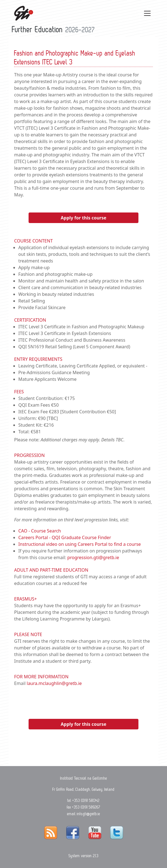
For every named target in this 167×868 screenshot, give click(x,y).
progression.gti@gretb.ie (93, 557)
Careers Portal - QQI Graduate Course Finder (65, 537)
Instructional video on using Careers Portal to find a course (80, 544)
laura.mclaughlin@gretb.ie (54, 683)
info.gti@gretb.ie (88, 814)
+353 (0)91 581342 (86, 801)
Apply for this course (84, 218)
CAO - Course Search (40, 531)
